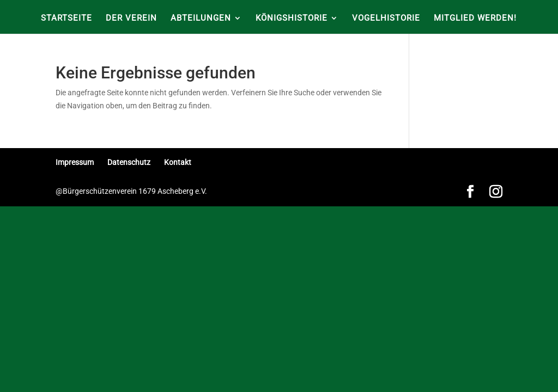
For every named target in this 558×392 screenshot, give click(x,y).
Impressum (75, 162)
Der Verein (131, 19)
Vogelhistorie (386, 19)
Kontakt (178, 162)
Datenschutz (129, 162)
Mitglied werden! (475, 19)
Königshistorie (292, 19)
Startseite (66, 19)
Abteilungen (201, 19)
